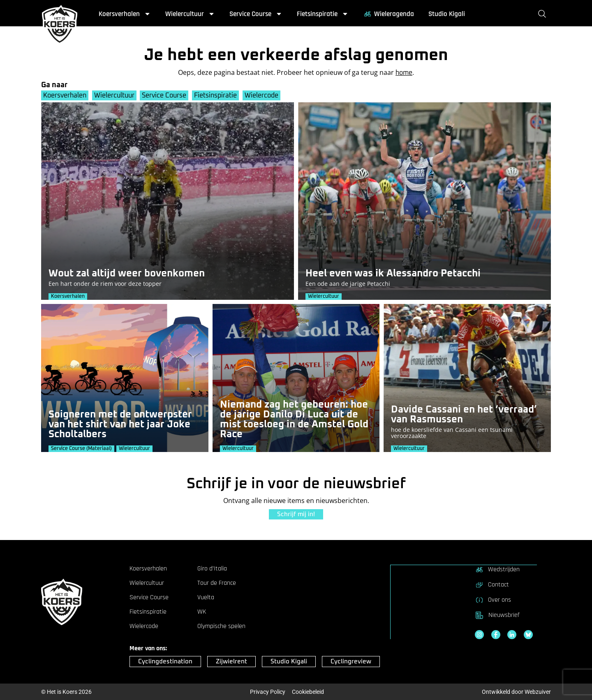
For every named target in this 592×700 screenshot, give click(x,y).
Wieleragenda (388, 14)
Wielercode (264, 95)
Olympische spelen (221, 626)
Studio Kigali (447, 14)
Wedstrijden (497, 569)
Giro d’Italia (212, 569)
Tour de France (217, 583)
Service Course (256, 14)
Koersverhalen (125, 14)
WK (202, 612)
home (404, 73)
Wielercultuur (190, 14)
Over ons (493, 600)
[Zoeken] (544, 14)
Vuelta (206, 598)
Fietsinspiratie (323, 14)
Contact (492, 584)
